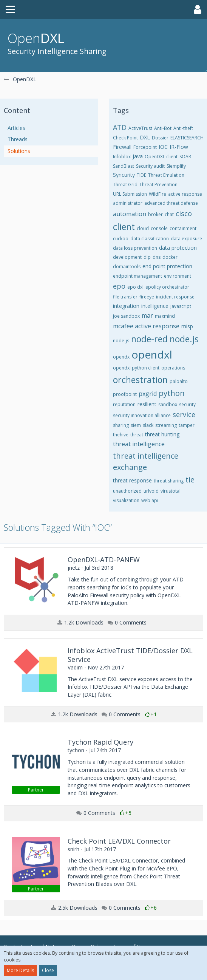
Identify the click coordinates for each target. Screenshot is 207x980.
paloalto (179, 381)
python (172, 393)
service (184, 414)
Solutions (19, 151)
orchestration (140, 380)
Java (138, 156)
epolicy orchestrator (167, 287)
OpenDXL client (161, 157)
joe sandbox (126, 316)
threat (137, 435)
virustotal (171, 491)
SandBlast (124, 166)
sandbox (168, 404)
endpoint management (137, 276)
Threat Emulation (166, 175)
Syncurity (124, 175)
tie (190, 480)
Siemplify (176, 166)
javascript (181, 306)
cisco (184, 213)
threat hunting (162, 434)
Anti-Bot (163, 128)
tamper (187, 425)
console (159, 228)
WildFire (158, 194)
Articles (16, 128)
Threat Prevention (158, 185)
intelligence (155, 306)
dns (157, 257)
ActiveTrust (140, 128)
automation (130, 214)
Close (48, 970)
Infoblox (122, 157)
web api (150, 500)
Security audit (150, 166)
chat (169, 214)
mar (147, 315)
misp (187, 326)
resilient (147, 404)
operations (173, 368)
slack (148, 425)
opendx (121, 357)
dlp (147, 257)
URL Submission (130, 194)
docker (170, 257)
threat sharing (169, 481)
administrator (128, 203)
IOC (163, 147)
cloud (143, 228)
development (127, 257)
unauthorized (127, 491)
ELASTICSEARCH (187, 138)
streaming (166, 425)
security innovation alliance (142, 415)
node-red (149, 339)
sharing (121, 425)
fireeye (147, 297)
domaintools (127, 267)
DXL (145, 137)
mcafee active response (146, 326)
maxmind (165, 316)
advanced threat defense (171, 203)
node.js (184, 339)
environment (178, 276)
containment (183, 228)
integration (126, 306)
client (124, 227)
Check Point (125, 138)
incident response (175, 297)
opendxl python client (136, 368)
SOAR (185, 157)
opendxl (152, 354)
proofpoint (125, 394)
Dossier (160, 138)
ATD (120, 127)
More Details (20, 970)
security (187, 404)
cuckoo (121, 239)
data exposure (186, 239)
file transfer (125, 297)
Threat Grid (125, 185)
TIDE (141, 175)
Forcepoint (145, 147)
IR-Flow (179, 147)
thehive (121, 435)
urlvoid (151, 491)
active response (185, 194)
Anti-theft (183, 128)
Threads (18, 139)
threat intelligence (139, 444)
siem (136, 425)
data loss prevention (135, 248)
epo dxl (135, 287)
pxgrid (148, 394)
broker (155, 214)
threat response (132, 480)
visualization (126, 500)
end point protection (167, 266)
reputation (124, 404)
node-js (121, 341)
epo (119, 286)
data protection (178, 248)
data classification (150, 239)
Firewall (122, 147)
